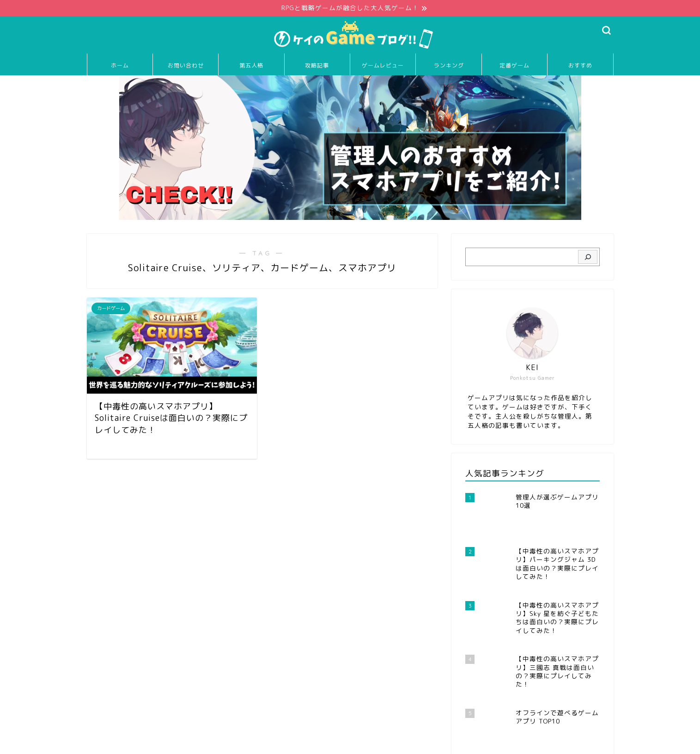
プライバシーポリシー (122, 743)
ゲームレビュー (383, 66)
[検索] (587, 257)
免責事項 (175, 743)
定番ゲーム (514, 66)
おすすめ (580, 66)
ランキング (449, 66)
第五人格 (251, 66)
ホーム (120, 66)
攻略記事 (317, 66)
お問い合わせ (186, 66)
